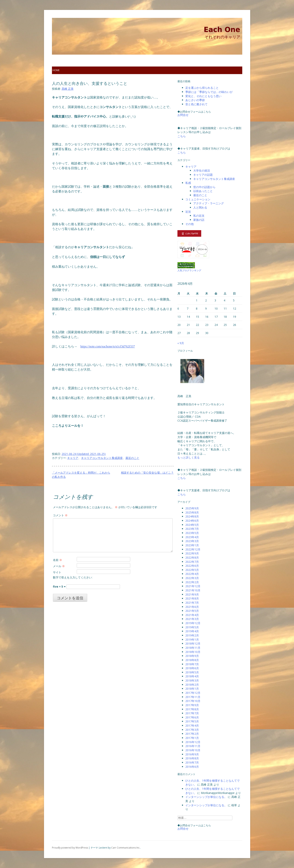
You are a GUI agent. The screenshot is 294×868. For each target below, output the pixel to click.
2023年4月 (192, 537)
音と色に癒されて (196, 104)
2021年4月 (192, 615)
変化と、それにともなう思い (203, 96)
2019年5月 (192, 627)
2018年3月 (192, 680)
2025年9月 (192, 508)
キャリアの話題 (203, 175)
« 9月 (181, 343)
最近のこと (132, 458)
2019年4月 (192, 631)
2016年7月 (192, 762)
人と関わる (200, 207)
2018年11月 (193, 648)
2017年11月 (193, 697)
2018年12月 (193, 644)
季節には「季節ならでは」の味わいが (209, 92)
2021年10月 (193, 590)
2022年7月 (192, 562)
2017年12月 (193, 693)
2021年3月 (192, 619)
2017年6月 (192, 717)
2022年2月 (192, 582)
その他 (190, 224)
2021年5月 (192, 611)
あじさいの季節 (195, 100)
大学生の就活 (202, 170)
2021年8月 (192, 598)
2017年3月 (192, 730)
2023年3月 (192, 541)
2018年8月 (192, 660)
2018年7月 (192, 664)
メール (59, 566)
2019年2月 (192, 635)
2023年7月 (192, 529)
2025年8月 (192, 512)
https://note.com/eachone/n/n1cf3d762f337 (108, 346)
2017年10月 (193, 701)
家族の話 (199, 220)
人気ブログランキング (189, 270)
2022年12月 (193, 549)
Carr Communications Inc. (126, 848)
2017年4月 (192, 726)
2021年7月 (192, 603)
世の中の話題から (204, 187)
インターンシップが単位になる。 (206, 797)
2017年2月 (192, 734)
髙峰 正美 (68, 89)
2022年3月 (192, 578)
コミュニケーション (198, 199)
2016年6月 (192, 767)
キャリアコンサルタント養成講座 (102, 458)
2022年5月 (192, 570)
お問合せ (183, 115)
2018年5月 (192, 672)
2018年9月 (192, 656)
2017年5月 (192, 721)
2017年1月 (192, 738)
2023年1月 (192, 545)
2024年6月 (192, 521)
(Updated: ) (84, 454)
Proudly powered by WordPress (70, 848)
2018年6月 (192, 668)
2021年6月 (192, 607)
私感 (188, 183)
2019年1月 (192, 640)
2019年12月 (193, 623)
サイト (57, 572)
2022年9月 (192, 553)
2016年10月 (193, 750)
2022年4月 (192, 574)
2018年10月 (193, 652)
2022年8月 (192, 558)
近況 (188, 212)
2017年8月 (192, 709)
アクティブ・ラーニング (209, 203)
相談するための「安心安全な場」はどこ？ (147, 473)
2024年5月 (192, 525)
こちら (182, 136)
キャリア (73, 458)
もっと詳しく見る (189, 457)
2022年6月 (192, 566)
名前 (57, 560)
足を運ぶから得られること (202, 88)
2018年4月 (192, 676)
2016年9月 (192, 754)
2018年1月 (192, 689)
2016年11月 (193, 746)
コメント (60, 515)
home (56, 70)
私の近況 (199, 216)
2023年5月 (192, 533)
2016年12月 (193, 742)
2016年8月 (192, 758)
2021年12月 (193, 586)
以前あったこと (203, 191)
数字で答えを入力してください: (73, 577)
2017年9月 (192, 705)
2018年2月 (192, 685)
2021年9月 (192, 594)
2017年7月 (192, 713)
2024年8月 (192, 516)
